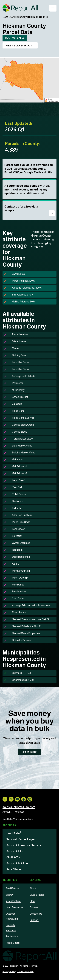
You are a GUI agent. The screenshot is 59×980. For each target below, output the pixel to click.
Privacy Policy (9, 971)
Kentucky (22, 17)
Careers (34, 907)
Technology (12, 936)
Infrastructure (13, 901)
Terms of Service (25, 971)
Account (7, 812)
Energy (10, 895)
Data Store (9, 17)
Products (9, 825)
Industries (10, 880)
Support (34, 920)
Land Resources (15, 907)
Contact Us (36, 914)
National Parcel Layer (20, 839)
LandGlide (14, 833)
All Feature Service (23, 845)
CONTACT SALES (15, 38)
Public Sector (13, 943)
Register (19, 812)
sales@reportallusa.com (19, 807)
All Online (17, 863)
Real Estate (12, 888)
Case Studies (37, 895)
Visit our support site (23, 819)
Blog (32, 901)
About (33, 888)
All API (15, 851)
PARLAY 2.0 (14, 857)
